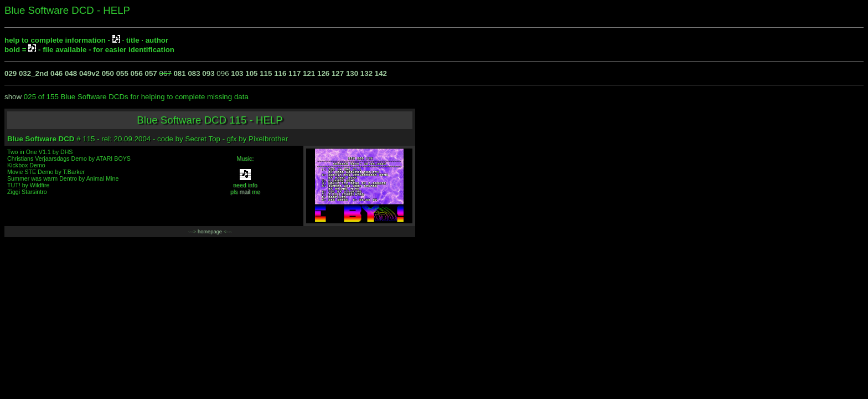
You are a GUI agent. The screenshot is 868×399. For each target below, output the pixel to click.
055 (122, 73)
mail (245, 192)
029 (11, 73)
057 (151, 73)
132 (366, 73)
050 (108, 73)
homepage (210, 232)
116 (280, 73)
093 (208, 73)
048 (71, 73)
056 (137, 73)
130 (352, 73)
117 (294, 73)
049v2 (89, 73)
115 (266, 73)
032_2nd (33, 73)
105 (251, 73)
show (13, 97)
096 (223, 73)
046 (56, 73)
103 (237, 73)
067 (166, 73)
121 (309, 73)
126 (323, 73)
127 (338, 73)
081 (179, 73)
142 (381, 73)
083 (194, 73)
